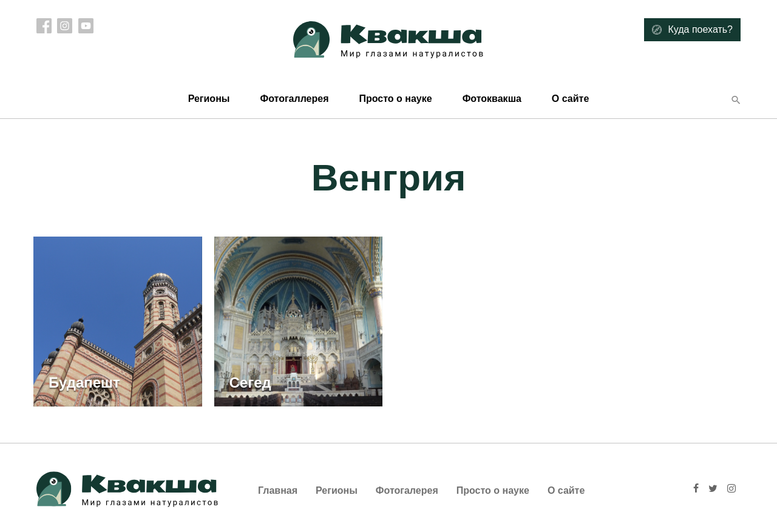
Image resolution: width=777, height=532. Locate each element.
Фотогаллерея (294, 99)
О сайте (570, 99)
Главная (278, 490)
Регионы (209, 99)
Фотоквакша (492, 99)
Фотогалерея (407, 490)
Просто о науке (395, 99)
